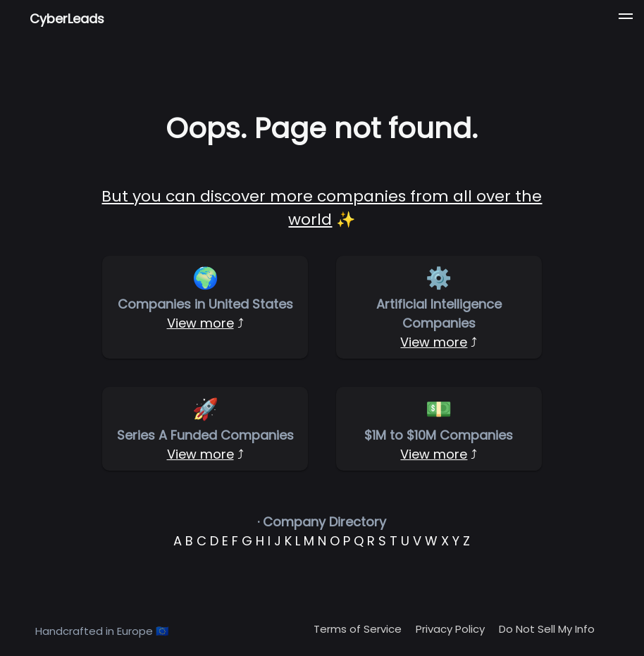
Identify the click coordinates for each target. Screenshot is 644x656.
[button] (626, 18)
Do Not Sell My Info (547, 629)
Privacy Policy (450, 629)
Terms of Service (358, 629)
